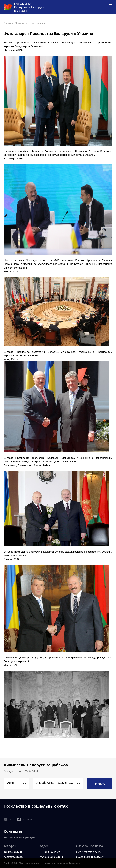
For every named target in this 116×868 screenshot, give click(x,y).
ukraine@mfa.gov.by (88, 852)
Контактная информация (19, 838)
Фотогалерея (38, 23)
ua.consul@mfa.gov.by (90, 857)
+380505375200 (13, 857)
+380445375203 (13, 852)
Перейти (100, 784)
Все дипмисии (12, 771)
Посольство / (22, 23)
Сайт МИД (32, 771)
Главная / (9, 23)
